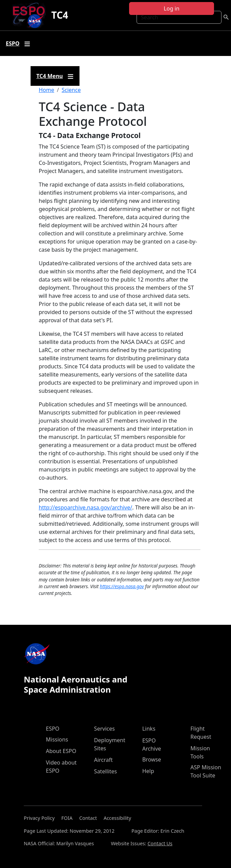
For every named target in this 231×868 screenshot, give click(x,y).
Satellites (105, 771)
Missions (57, 739)
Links (149, 729)
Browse (152, 759)
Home (47, 90)
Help (148, 771)
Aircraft (103, 760)
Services (104, 729)
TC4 (60, 15)
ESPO (53, 729)
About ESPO (61, 751)
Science (71, 90)
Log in (172, 8)
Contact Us (160, 843)
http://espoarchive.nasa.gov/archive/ (85, 507)
